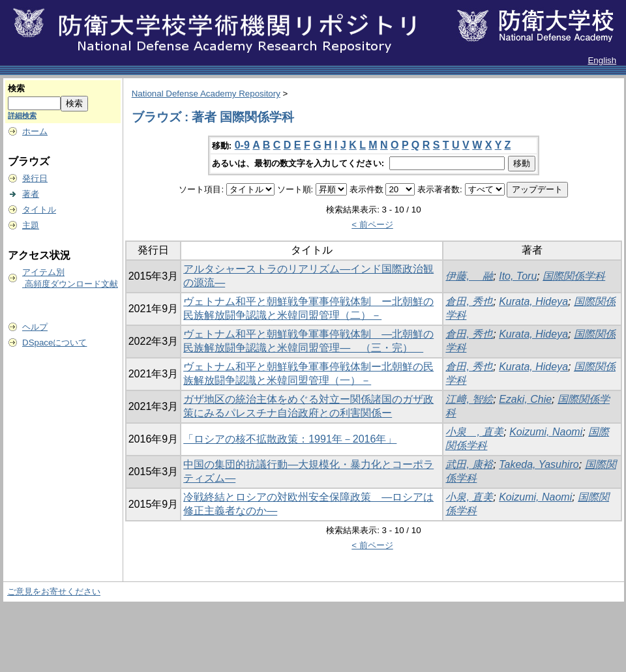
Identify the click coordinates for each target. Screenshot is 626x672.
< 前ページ (372, 225)
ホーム (35, 131)
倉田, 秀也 (469, 301)
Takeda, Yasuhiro (539, 464)
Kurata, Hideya (533, 301)
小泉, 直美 (469, 497)
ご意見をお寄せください (54, 592)
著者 (31, 194)
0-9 (242, 145)
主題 (31, 225)
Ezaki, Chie (525, 399)
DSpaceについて (54, 343)
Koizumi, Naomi (546, 432)
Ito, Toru (518, 276)
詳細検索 (22, 115)
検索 (16, 88)
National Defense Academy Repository (206, 94)
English (602, 60)
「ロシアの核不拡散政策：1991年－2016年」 (290, 439)
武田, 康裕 (469, 464)
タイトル (39, 210)
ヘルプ (35, 327)
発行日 (35, 178)
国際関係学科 (574, 276)
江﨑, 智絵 (469, 399)
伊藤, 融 (469, 276)
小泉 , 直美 (474, 432)
